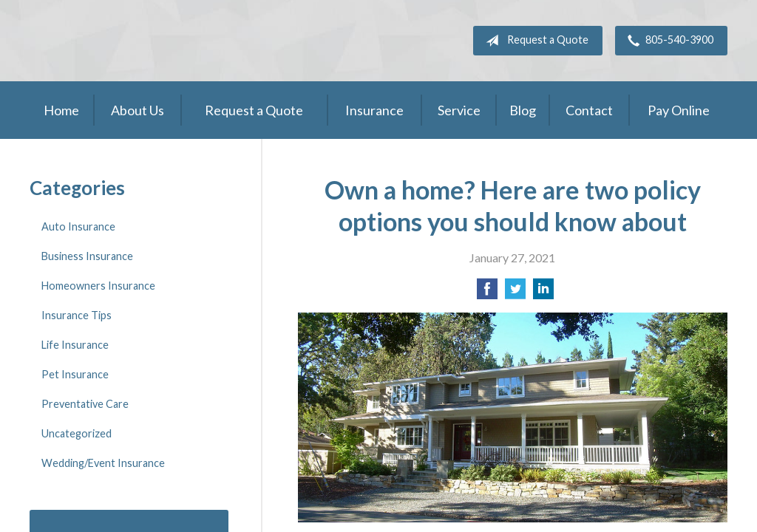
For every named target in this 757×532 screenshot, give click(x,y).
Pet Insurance (75, 374)
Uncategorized (77, 433)
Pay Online (679, 110)
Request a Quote (534, 41)
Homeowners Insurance (98, 286)
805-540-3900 (668, 41)
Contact (589, 110)
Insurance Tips (77, 315)
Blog (523, 110)
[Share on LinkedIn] (543, 293)
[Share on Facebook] (487, 293)
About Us (138, 110)
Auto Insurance (78, 226)
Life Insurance (75, 345)
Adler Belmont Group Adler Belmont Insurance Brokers (140, 41)
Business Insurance (87, 256)
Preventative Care (85, 404)
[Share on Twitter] (515, 293)
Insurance (374, 110)
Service (459, 110)
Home (61, 110)
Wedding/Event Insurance (103, 463)
